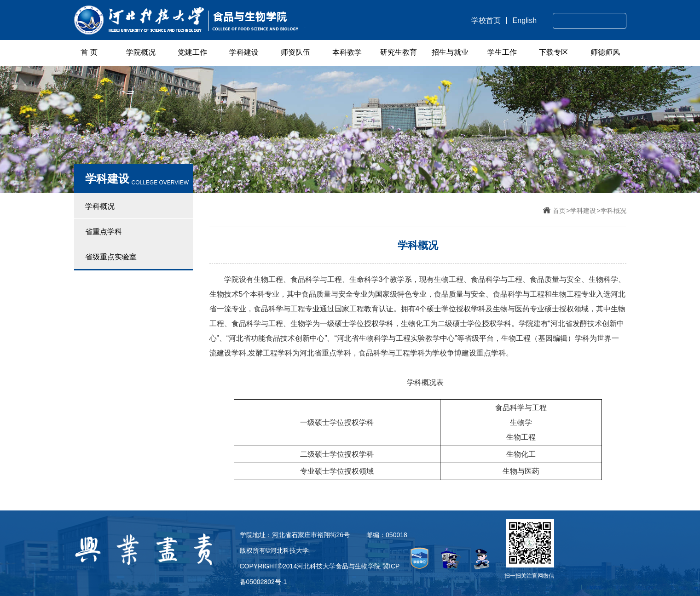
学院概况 (141, 52)
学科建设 (244, 52)
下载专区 (554, 52)
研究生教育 (399, 52)
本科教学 (347, 52)
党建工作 (192, 52)
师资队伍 (295, 52)
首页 (559, 211)
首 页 (89, 52)
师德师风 (605, 52)
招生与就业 (450, 52)
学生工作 (502, 52)
